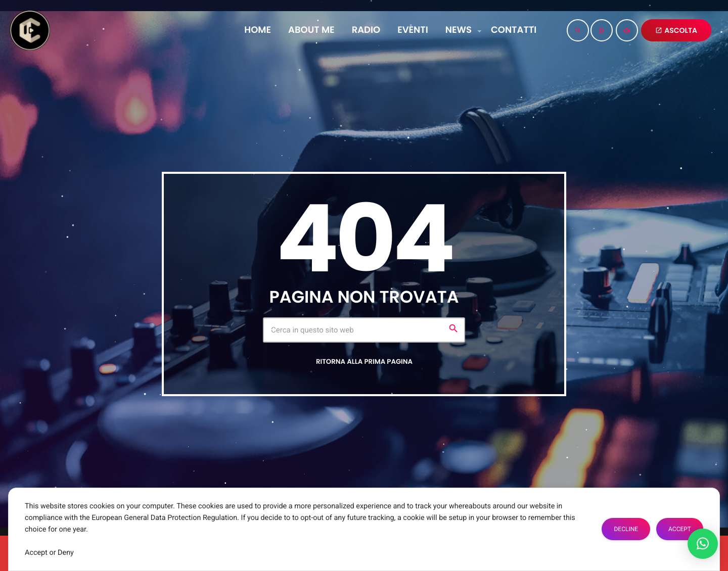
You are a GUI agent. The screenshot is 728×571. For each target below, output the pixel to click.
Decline (626, 529)
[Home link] (30, 30)
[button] (703, 544)
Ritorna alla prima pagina (364, 362)
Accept (680, 529)
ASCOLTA (676, 30)
